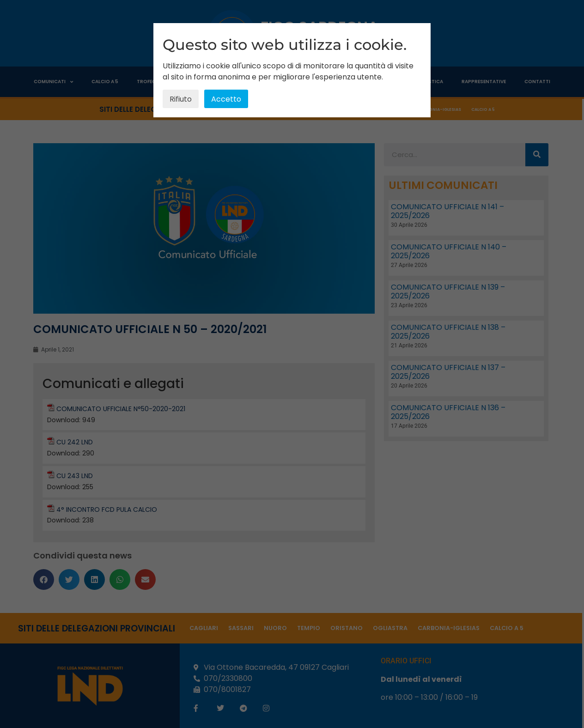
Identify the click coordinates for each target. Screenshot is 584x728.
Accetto (226, 99)
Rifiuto (181, 99)
